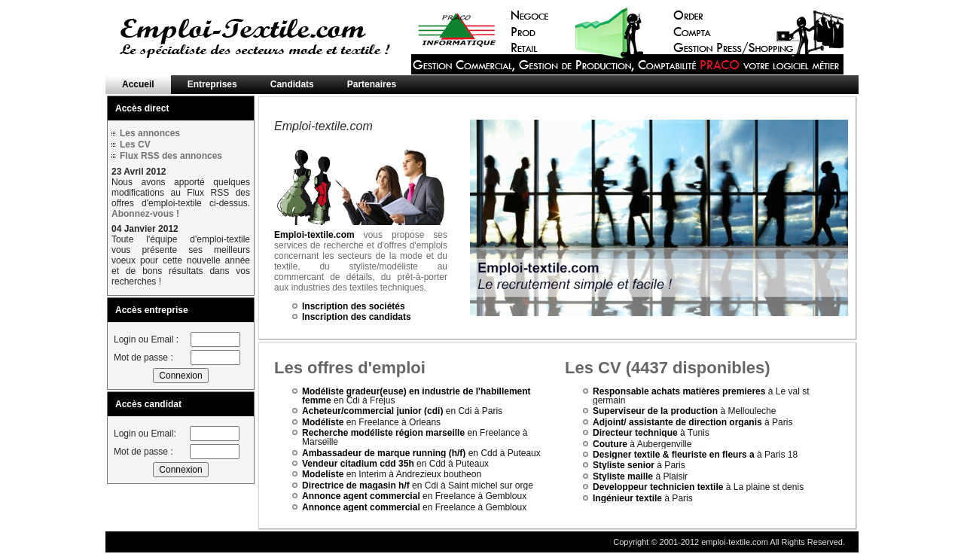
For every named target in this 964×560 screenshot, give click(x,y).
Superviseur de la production (656, 411)
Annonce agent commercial (361, 496)
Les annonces (150, 133)
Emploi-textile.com (314, 235)
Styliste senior (624, 465)
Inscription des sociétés (354, 306)
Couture (610, 444)
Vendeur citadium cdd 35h (358, 464)
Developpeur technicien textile (658, 487)
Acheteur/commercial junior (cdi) (372, 411)
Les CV (135, 145)
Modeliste (323, 474)
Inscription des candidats (357, 317)
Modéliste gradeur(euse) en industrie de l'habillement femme (416, 396)
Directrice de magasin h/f (356, 485)
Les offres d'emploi (350, 368)
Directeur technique (635, 433)
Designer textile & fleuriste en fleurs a (674, 455)
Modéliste (323, 422)
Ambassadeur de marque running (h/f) (384, 453)
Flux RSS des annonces (171, 156)
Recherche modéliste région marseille (383, 433)
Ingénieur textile (627, 498)
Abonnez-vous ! (145, 214)
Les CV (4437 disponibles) (668, 368)
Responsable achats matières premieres (679, 391)
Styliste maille (623, 476)
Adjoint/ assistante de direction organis (677, 422)
